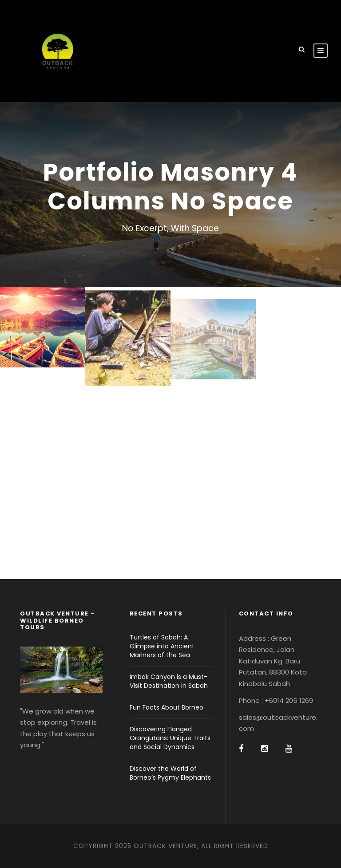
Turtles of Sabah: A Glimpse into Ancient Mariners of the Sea (162, 646)
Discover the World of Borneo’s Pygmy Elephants (170, 773)
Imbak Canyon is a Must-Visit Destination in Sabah (169, 681)
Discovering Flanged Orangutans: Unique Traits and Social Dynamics (170, 738)
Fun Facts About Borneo (167, 707)
